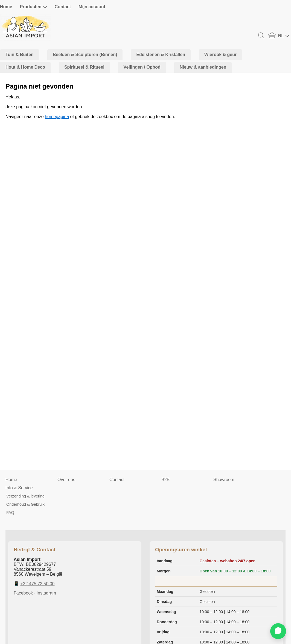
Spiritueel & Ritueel (84, 67)
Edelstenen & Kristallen (161, 55)
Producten (33, 7)
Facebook (23, 593)
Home (6, 7)
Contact (63, 7)
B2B (165, 480)
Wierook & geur (220, 55)
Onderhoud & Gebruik (25, 504)
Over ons (66, 480)
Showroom (224, 480)
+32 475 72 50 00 (37, 584)
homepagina (57, 117)
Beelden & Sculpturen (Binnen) (85, 55)
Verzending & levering (25, 496)
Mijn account (92, 7)
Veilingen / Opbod (142, 67)
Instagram (46, 593)
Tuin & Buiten (20, 55)
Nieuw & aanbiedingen (203, 67)
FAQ (10, 513)
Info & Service (19, 488)
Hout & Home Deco (25, 67)
